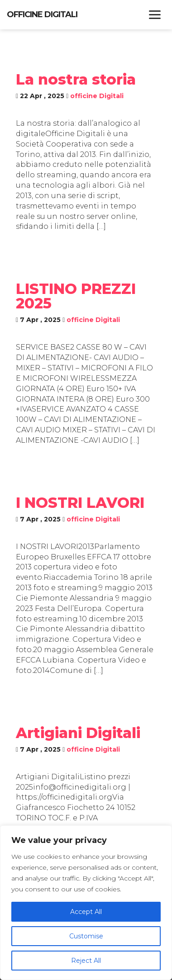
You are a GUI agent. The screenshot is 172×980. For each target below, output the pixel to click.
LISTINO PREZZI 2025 (76, 296)
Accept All (86, 912)
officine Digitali (97, 96)
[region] (86, 903)
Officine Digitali (42, 14)
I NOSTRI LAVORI (80, 503)
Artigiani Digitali (78, 733)
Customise (86, 936)
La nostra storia (76, 79)
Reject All (86, 961)
